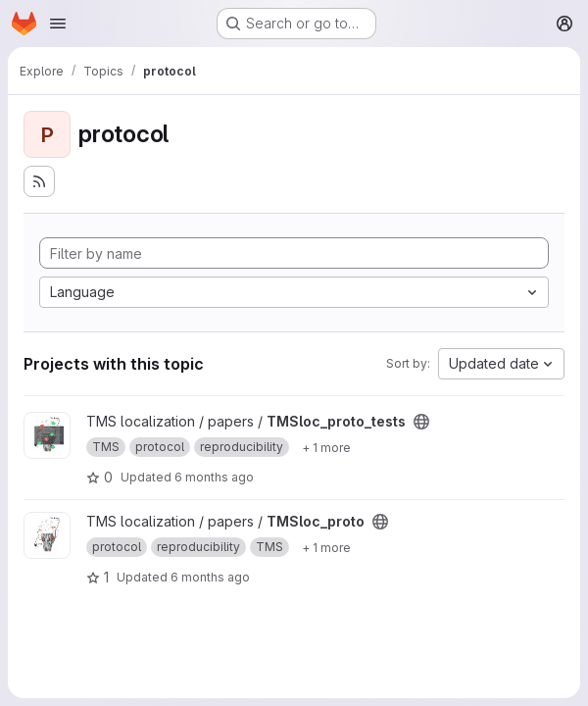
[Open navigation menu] (58, 24)
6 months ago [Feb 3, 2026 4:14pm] (214, 477)
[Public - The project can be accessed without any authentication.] (421, 422)
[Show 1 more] (326, 447)
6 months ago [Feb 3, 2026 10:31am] (210, 577)
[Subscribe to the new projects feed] (39, 181)
